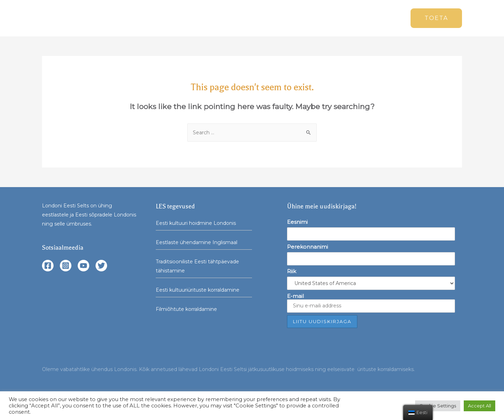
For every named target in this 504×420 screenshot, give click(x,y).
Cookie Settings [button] (438, 406)
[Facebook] (48, 266)
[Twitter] (101, 266)
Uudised (257, 18)
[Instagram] (66, 266)
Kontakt (385, 18)
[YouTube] (83, 266)
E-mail (371, 303)
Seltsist (322, 18)
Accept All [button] (479, 406)
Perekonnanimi (307, 247)
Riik (292, 271)
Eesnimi (297, 222)
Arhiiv (354, 18)
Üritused (287, 18)
